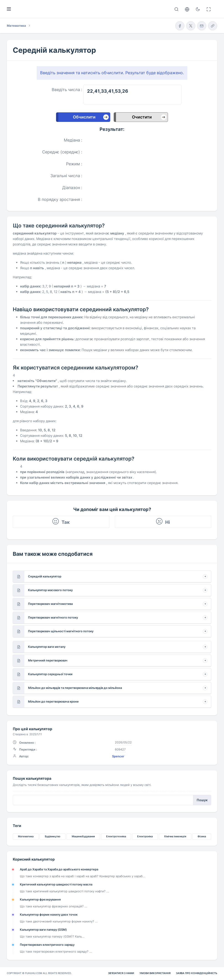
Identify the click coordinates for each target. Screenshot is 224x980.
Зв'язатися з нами (121, 973)
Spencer (118, 756)
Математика (26, 836)
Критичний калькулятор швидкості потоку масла (56, 884)
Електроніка (145, 836)
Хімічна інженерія (175, 836)
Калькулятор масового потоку (50, 590)
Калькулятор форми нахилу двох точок (49, 914)
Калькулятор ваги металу (47, 647)
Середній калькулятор (45, 576)
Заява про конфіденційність (197, 973)
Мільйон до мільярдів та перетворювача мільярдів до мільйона (75, 688)
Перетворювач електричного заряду (47, 945)
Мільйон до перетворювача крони (53, 701)
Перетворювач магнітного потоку (53, 617)
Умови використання (155, 973)
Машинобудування (83, 836)
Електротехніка (116, 836)
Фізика (202, 836)
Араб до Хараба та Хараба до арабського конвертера (59, 869)
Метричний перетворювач (48, 660)
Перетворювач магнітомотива (50, 604)
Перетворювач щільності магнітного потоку (61, 631)
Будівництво (53, 836)
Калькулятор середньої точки (50, 674)
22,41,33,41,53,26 (132, 95)
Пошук (202, 800)
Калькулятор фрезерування (40, 899)
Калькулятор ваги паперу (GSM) (43, 930)
